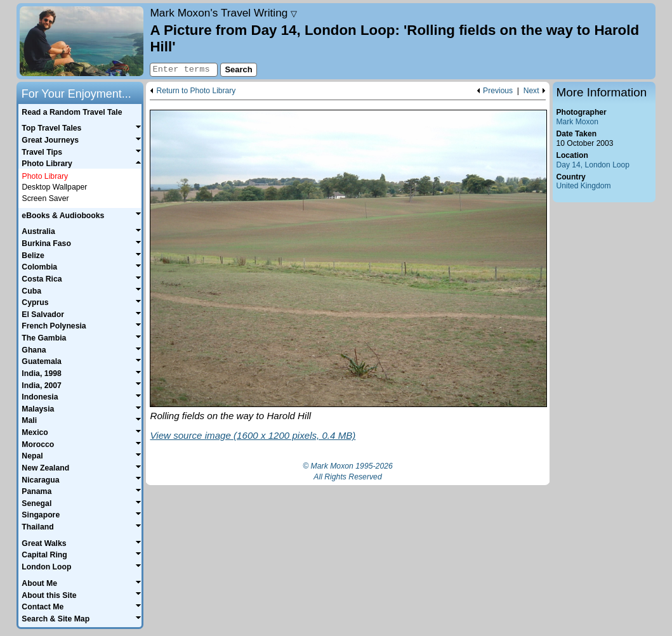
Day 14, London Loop (593, 165)
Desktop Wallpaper (54, 187)
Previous (498, 91)
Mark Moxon (577, 122)
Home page (82, 41)
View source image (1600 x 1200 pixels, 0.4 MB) (253, 435)
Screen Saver (45, 198)
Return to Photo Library (196, 91)
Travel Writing (223, 13)
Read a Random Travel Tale (72, 112)
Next (531, 91)
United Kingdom (584, 186)
